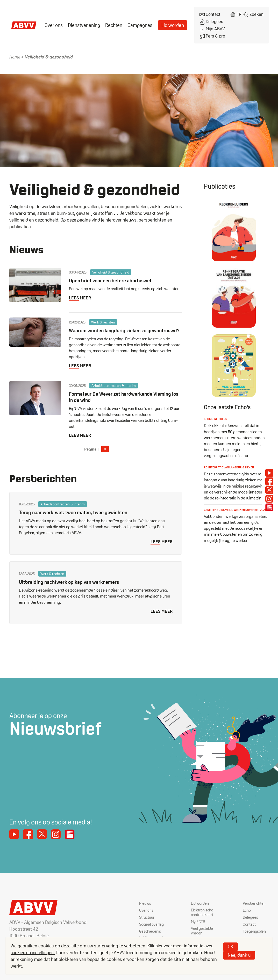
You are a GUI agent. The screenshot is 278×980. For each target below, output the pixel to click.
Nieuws (145, 905)
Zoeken (256, 14)
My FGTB (198, 924)
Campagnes (137, 23)
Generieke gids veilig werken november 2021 (234, 507)
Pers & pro (210, 32)
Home (15, 52)
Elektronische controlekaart (203, 915)
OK (230, 946)
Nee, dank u (239, 955)
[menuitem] (53, 23)
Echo (247, 912)
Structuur (147, 919)
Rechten (111, 23)
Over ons (53, 23)
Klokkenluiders (216, 414)
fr (238, 14)
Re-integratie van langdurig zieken (231, 462)
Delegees (209, 20)
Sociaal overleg (152, 926)
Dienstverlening (83, 23)
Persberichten (255, 905)
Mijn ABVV (210, 26)
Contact (208, 14)
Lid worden (169, 23)
